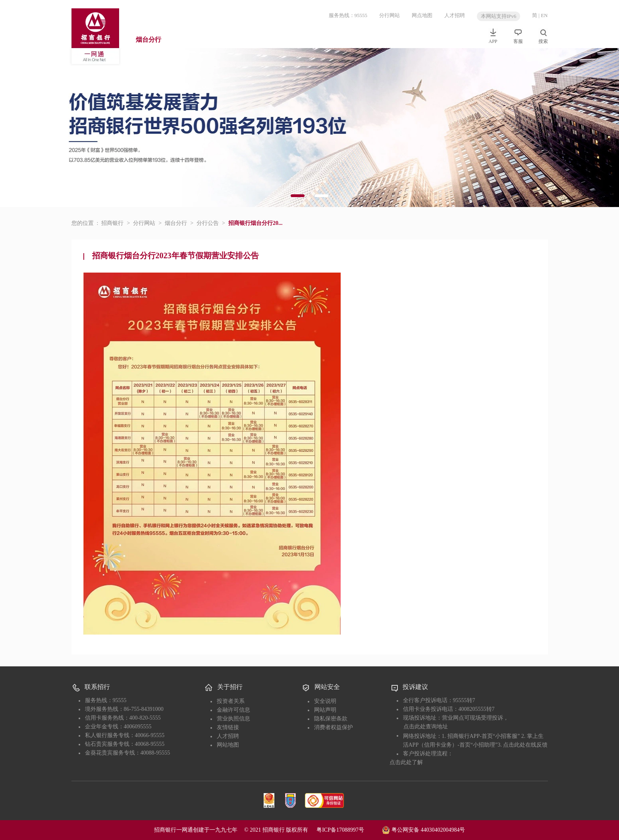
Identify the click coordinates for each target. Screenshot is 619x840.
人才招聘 (455, 15)
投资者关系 (231, 701)
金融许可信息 (233, 710)
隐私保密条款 (331, 719)
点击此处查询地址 (426, 727)
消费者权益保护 (334, 727)
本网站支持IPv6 (499, 16)
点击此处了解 (406, 762)
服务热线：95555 (348, 15)
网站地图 (228, 745)
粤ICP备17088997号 (349, 830)
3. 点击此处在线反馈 (523, 745)
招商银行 (112, 223)
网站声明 (325, 710)
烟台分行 (148, 40)
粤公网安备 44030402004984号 (423, 829)
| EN (543, 15)
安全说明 (325, 701)
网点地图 (422, 15)
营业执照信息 (233, 719)
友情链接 (228, 727)
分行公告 (208, 223)
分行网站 (390, 15)
